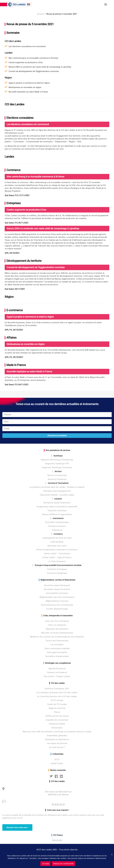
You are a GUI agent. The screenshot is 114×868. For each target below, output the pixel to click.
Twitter (52, 776)
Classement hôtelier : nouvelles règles (57, 495)
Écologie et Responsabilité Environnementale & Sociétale (58, 565)
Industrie (58, 499)
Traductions (57, 530)
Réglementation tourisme (57, 601)
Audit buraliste (57, 542)
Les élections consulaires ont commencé (27, 46)
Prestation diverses (57, 526)
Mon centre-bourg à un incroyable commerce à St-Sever (33, 58)
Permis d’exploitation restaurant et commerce (57, 550)
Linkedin (62, 776)
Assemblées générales (57, 736)
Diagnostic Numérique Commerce (57, 468)
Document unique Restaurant (57, 585)
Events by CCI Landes (57, 704)
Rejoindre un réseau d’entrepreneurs (57, 633)
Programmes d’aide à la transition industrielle (57, 507)
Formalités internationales (57, 522)
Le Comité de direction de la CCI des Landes (57, 696)
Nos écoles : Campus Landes (57, 676)
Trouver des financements (57, 641)
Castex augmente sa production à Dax (26, 62)
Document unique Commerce (57, 589)
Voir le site (57, 840)
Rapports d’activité (57, 708)
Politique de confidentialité (63, 864)
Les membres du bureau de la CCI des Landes (57, 693)
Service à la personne (57, 475)
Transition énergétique (57, 573)
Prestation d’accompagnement (57, 491)
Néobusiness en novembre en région (25, 87)
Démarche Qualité (57, 724)
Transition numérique (57, 511)
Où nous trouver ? (57, 747)
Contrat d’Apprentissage (57, 609)
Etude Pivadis (57, 763)
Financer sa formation (57, 672)
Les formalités (57, 645)
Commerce (58, 534)
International (58, 518)
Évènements (57, 728)
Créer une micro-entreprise (57, 621)
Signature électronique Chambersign (57, 460)
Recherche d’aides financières (57, 503)
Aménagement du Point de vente (57, 538)
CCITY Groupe (57, 700)
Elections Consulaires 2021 (57, 689)
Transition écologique (57, 569)
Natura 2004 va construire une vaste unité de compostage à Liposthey (40, 67)
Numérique (58, 456)
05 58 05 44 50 (58, 804)
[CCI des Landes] (20, 4)
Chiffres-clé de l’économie (57, 716)
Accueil (40, 14)
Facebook (57, 776)
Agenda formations (57, 669)
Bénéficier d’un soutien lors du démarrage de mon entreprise (57, 637)
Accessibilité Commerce (57, 593)
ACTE (57, 760)
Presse (57, 712)
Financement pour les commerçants (57, 605)
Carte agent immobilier (57, 652)
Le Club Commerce (57, 561)
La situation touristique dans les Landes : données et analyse (57, 487)
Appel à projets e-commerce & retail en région (29, 83)
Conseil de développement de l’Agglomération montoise (34, 71)
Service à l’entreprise (57, 479)
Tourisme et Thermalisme (58, 483)
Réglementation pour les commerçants (57, 597)
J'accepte (45, 864)
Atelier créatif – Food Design (57, 554)
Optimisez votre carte (57, 546)
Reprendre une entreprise (57, 629)
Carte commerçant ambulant (57, 648)
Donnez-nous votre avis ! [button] (17, 827)
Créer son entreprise (57, 625)
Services (58, 471)
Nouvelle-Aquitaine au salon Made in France (28, 92)
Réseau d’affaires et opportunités (57, 514)
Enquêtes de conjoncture (57, 720)
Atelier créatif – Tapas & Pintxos (57, 557)
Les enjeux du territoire (57, 743)
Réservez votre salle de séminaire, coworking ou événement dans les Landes (57, 732)
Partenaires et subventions (57, 739)
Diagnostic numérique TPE (57, 464)
